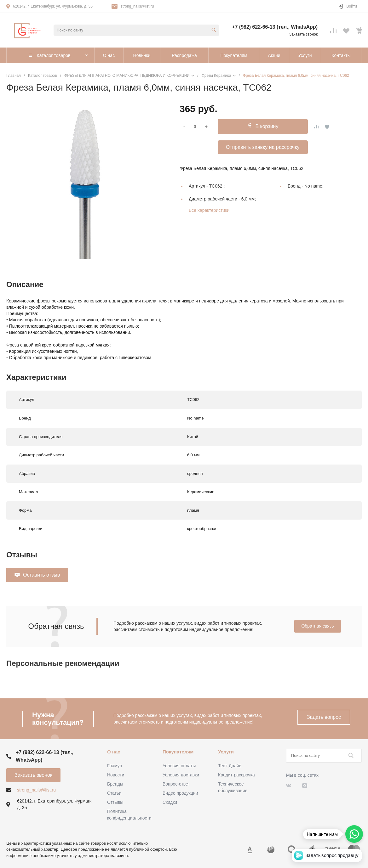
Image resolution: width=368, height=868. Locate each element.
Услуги (226, 752)
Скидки (170, 802)
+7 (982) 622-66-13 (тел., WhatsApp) (275, 27)
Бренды (115, 784)
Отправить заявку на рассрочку (263, 147)
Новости (116, 775)
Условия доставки (181, 775)
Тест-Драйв (230, 766)
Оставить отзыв (41, 575)
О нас (114, 752)
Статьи (114, 793)
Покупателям (178, 752)
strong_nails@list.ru (137, 6)
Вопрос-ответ (176, 784)
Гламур (115, 766)
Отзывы (115, 802)
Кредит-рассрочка (236, 775)
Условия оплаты (179, 766)
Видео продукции (180, 793)
